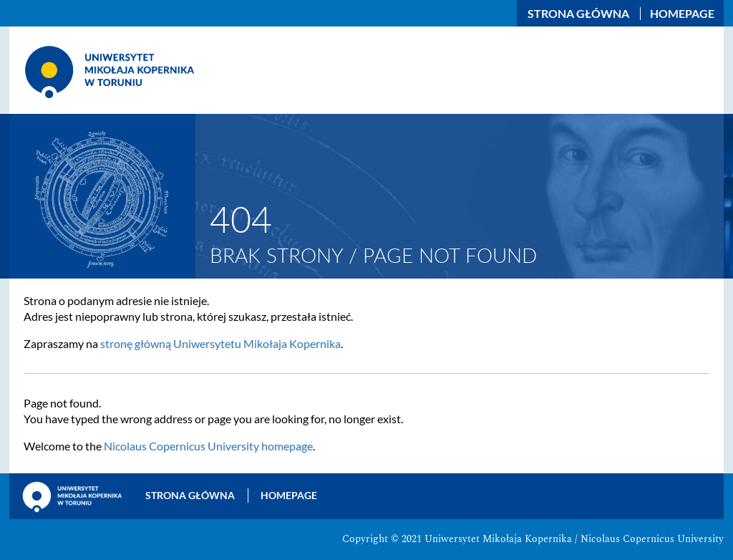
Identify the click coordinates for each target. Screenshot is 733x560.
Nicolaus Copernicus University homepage (208, 446)
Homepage (682, 14)
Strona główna (578, 14)
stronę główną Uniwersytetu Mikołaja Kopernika (220, 343)
